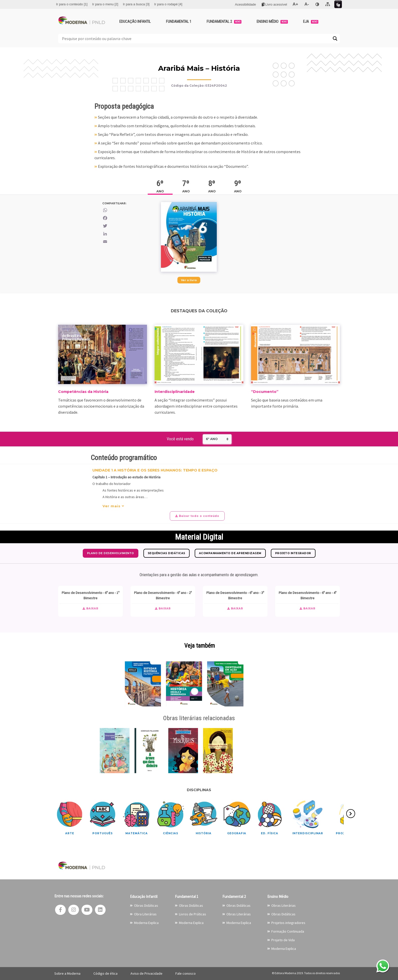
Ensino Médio (272, 22)
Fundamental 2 (224, 22)
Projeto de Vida (283, 940)
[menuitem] (72, 4)
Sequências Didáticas (167, 553)
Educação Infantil (135, 22)
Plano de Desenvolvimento (111, 553)
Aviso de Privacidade (146, 973)
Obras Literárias (239, 914)
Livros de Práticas (193, 914)
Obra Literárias (145, 914)
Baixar (90, 609)
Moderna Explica (146, 923)
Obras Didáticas (146, 905)
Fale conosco (186, 973)
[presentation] (351, 814)
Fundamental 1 (179, 22)
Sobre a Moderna (67, 973)
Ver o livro (189, 280)
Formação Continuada (288, 931)
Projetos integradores (288, 923)
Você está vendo (180, 439)
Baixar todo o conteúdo (197, 516)
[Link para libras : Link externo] (338, 4)
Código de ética (105, 973)
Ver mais (113, 506)
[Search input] (196, 39)
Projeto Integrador (293, 553)
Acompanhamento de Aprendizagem (230, 553)
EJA (311, 22)
